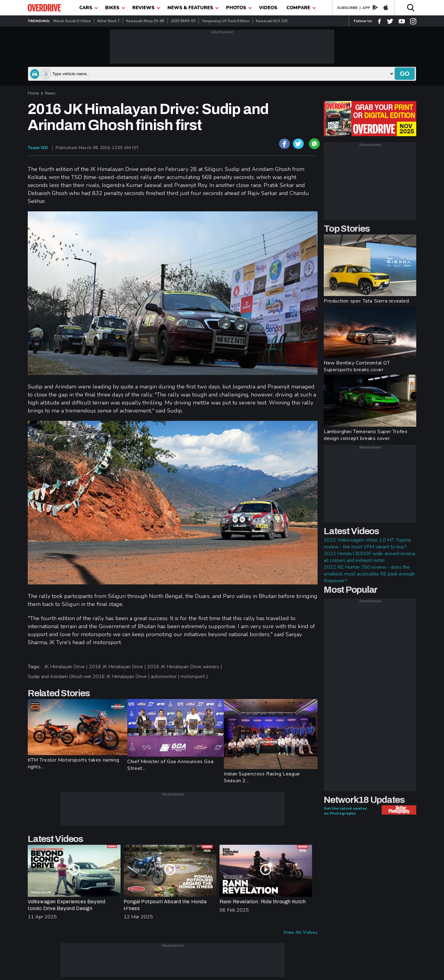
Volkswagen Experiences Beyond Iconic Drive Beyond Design (66, 905)
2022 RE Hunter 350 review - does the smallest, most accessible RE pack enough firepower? (369, 574)
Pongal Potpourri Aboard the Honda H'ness (165, 905)
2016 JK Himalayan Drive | (118, 667)
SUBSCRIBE (347, 8)
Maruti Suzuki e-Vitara (72, 21)
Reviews (146, 8)
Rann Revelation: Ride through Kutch (263, 902)
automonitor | (166, 677)
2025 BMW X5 (183, 21)
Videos (268, 8)
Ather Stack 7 (108, 21)
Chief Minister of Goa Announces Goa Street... (170, 765)
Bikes (115, 8)
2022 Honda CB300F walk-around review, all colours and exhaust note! (370, 557)
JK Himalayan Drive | (66, 667)
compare (301, 8)
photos (239, 8)
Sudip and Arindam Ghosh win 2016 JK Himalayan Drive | (89, 677)
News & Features (193, 8)
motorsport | (195, 677)
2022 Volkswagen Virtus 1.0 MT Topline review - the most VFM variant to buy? (367, 543)
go (405, 74)
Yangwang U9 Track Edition (226, 21)
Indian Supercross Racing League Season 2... (262, 777)
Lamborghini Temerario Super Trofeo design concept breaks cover (366, 435)
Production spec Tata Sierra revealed (366, 301)
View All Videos (300, 932)
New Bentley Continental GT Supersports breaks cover (357, 366)
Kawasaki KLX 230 (272, 21)
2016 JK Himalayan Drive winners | (185, 667)
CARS (89, 8)
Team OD (38, 148)
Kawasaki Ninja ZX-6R (145, 21)
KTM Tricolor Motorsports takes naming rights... (73, 763)
